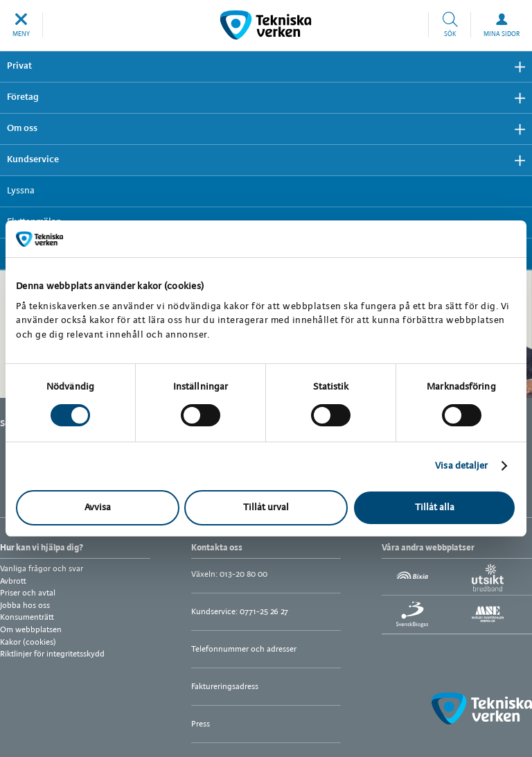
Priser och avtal (28, 593)
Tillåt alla (435, 508)
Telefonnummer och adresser (244, 649)
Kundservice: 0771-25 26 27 (240, 612)
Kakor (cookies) (28, 642)
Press (201, 724)
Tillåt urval (266, 508)
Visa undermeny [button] (515, 67)
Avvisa (98, 508)
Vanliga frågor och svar (42, 569)
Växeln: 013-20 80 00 (229, 574)
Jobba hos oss (25, 606)
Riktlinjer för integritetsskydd (52, 654)
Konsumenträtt (27, 617)
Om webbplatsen (31, 630)
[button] (21, 25)
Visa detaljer (461, 466)
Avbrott (13, 581)
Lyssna (21, 191)
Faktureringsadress (225, 687)
